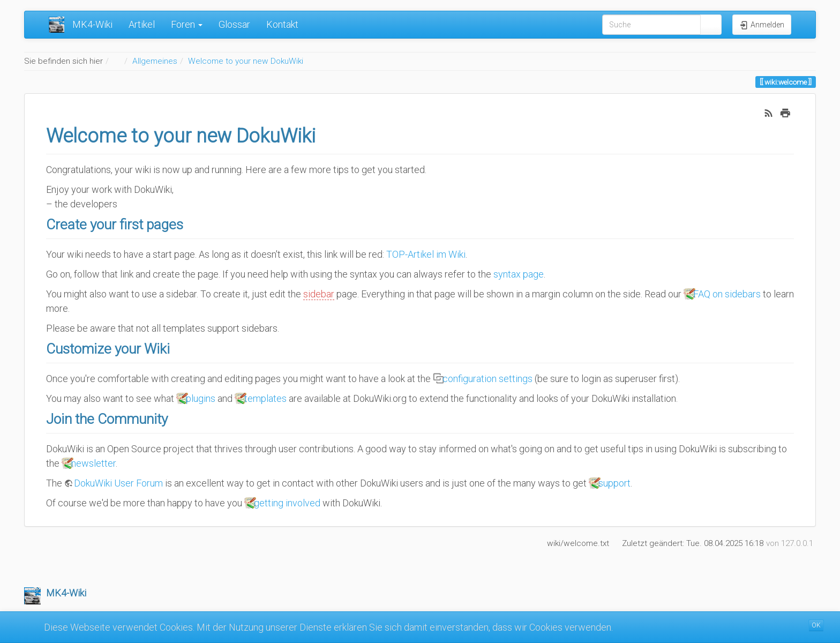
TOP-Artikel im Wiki (426, 254)
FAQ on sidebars (727, 294)
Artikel (142, 24)
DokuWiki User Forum (118, 483)
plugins (201, 398)
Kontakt (282, 24)
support (614, 483)
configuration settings (487, 379)
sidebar (319, 294)
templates (265, 398)
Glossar (234, 24)
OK (816, 625)
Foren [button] (187, 24)
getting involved (287, 503)
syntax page (519, 274)
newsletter (93, 463)
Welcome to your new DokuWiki (246, 61)
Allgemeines (155, 61)
